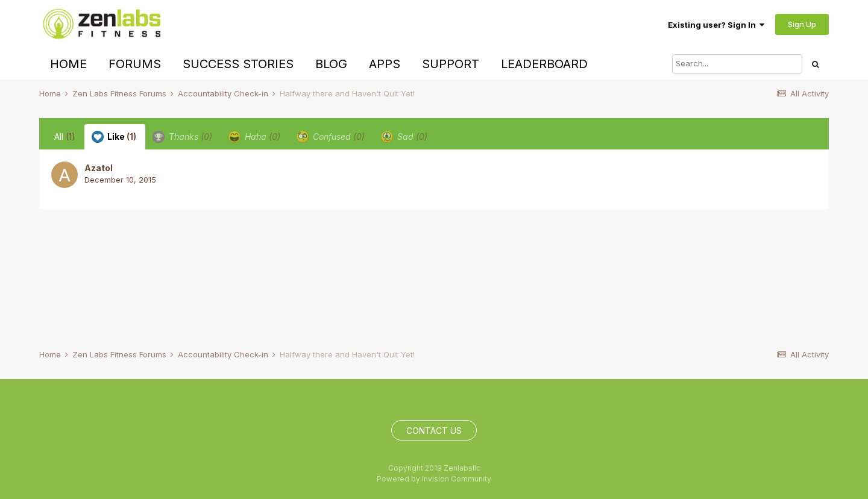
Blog (331, 64)
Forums (135, 64)
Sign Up (802, 24)
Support (451, 64)
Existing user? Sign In (716, 25)
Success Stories (238, 64)
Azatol (99, 168)
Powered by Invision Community (434, 479)
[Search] (737, 64)
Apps (385, 64)
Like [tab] (114, 137)
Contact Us (434, 431)
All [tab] (65, 137)
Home (68, 64)
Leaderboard (544, 64)
